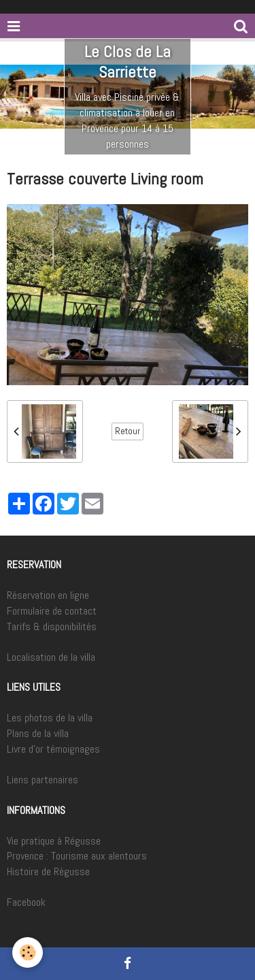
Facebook (26, 902)
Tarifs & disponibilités (52, 626)
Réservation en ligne (48, 595)
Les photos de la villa (50, 718)
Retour (128, 431)
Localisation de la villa (51, 657)
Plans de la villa (38, 733)
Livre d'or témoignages (53, 749)
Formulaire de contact (52, 611)
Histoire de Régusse (48, 871)
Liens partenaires (42, 780)
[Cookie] (28, 952)
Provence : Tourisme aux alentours (77, 856)
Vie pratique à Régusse (54, 841)
